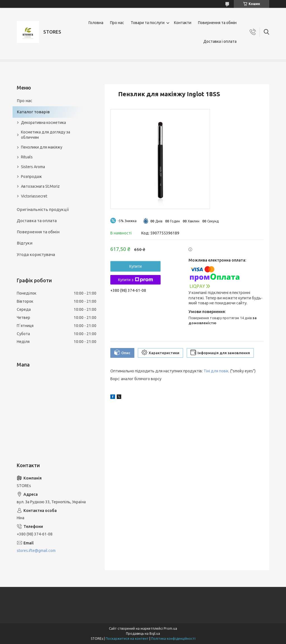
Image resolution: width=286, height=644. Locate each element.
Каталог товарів (33, 112)
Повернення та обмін (217, 23)
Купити (136, 266)
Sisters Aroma (33, 167)
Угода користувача (36, 254)
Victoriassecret (34, 196)
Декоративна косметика (43, 123)
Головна (96, 23)
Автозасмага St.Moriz (40, 186)
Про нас (117, 23)
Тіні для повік (216, 371)
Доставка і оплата (220, 41)
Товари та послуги (148, 23)
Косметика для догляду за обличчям (46, 135)
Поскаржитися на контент (127, 639)
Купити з (135, 280)
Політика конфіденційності (173, 639)
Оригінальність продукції (43, 209)
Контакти (183, 23)
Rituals (27, 157)
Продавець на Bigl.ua (143, 634)
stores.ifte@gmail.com (36, 551)
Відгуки (25, 243)
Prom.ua (170, 628)
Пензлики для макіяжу (42, 147)
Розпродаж (31, 177)
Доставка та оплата (37, 221)
